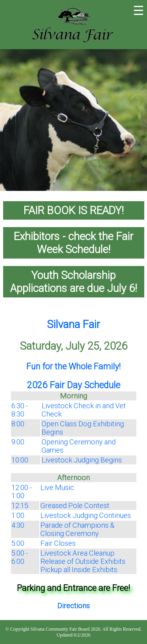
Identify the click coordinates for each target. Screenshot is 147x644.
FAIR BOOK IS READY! (74, 210)
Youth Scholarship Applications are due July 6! (74, 282)
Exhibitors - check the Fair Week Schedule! (73, 243)
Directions (73, 606)
